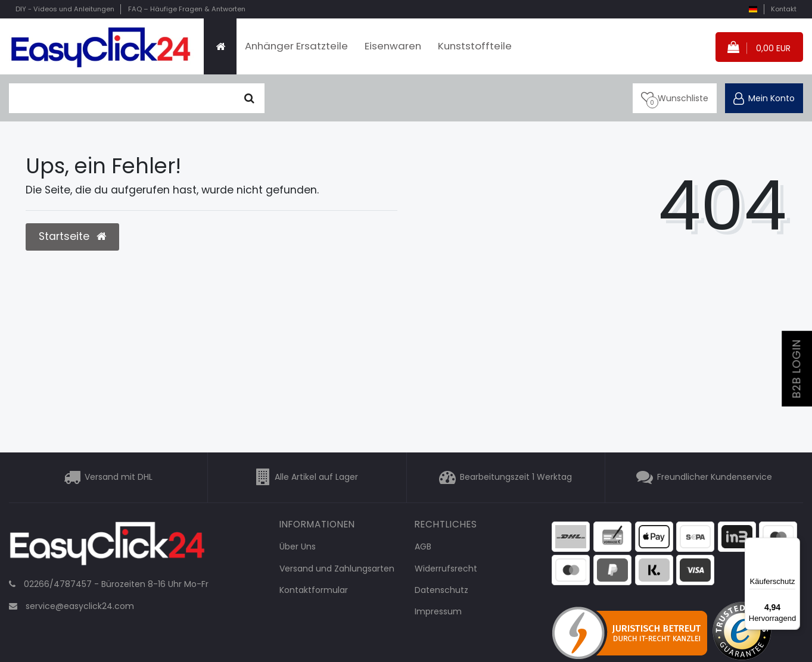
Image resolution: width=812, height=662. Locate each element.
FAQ (187, 9)
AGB (423, 547)
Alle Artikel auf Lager (316, 477)
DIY (65, 9)
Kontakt (784, 9)
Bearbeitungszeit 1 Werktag (516, 477)
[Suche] (249, 98)
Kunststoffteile (475, 46)
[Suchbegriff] (122, 98)
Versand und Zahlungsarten (337, 569)
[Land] (753, 9)
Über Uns (298, 547)
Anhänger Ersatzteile (296, 46)
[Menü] (793, 545)
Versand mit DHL (119, 477)
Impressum (438, 611)
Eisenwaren (393, 46)
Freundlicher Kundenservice (715, 477)
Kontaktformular (314, 590)
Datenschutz (441, 590)
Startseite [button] (72, 236)
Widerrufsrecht (446, 569)
